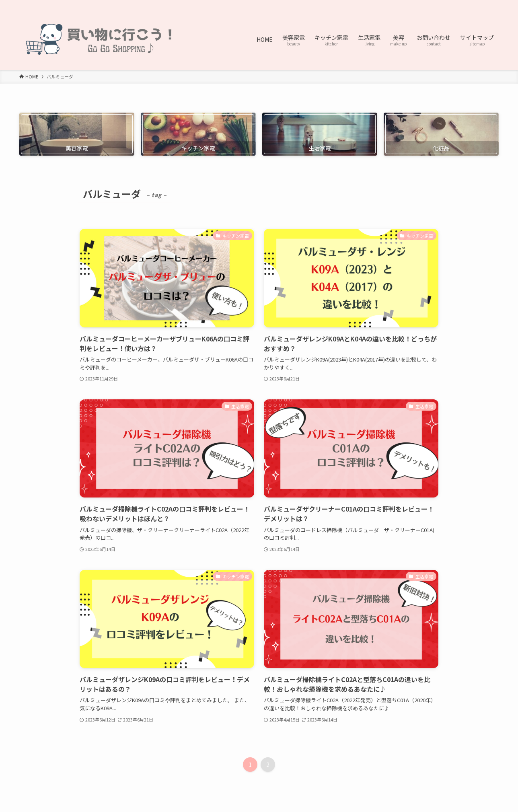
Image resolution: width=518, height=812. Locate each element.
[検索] (493, 4)
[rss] (473, 4)
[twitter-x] (452, 4)
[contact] (483, 4)
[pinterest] (462, 4)
